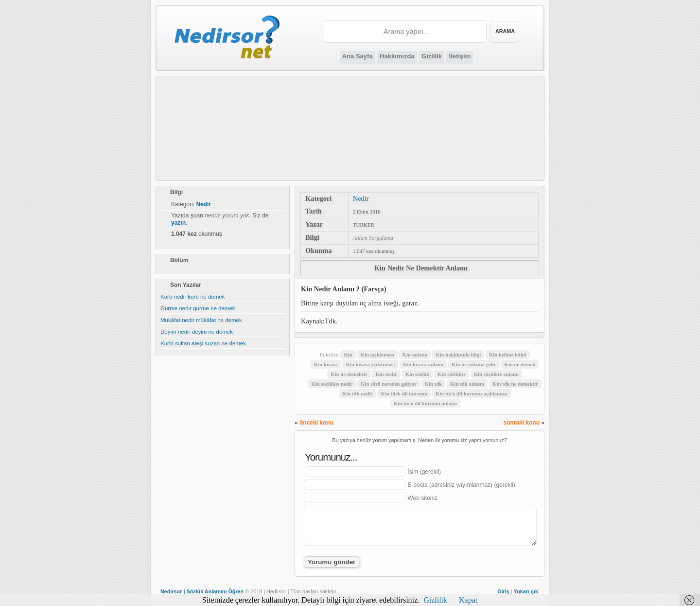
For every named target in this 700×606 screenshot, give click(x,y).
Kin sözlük (418, 374)
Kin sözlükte (452, 374)
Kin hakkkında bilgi (458, 355)
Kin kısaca (326, 364)
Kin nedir (386, 374)
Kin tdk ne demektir (515, 384)
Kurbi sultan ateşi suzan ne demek (203, 343)
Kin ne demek (520, 364)
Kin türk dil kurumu (404, 393)
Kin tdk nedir (358, 393)
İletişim (460, 56)
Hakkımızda (397, 56)
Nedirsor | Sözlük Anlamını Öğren (202, 591)
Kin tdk (434, 384)
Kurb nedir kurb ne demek (193, 297)
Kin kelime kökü (508, 355)
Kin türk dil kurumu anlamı (425, 403)
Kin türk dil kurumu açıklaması (472, 393)
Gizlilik (432, 56)
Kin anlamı (415, 355)
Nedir (361, 198)
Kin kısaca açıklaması (370, 364)
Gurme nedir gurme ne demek (198, 308)
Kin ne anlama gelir (474, 364)
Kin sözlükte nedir (332, 384)
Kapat (468, 600)
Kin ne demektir (349, 374)
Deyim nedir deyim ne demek (197, 332)
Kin (348, 355)
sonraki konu (521, 423)
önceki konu (316, 423)
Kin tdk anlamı (467, 384)
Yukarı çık (526, 591)
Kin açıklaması (377, 355)
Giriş (503, 591)
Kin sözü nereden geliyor (389, 384)
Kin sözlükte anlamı (496, 374)
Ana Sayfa (358, 56)
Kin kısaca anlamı (423, 364)
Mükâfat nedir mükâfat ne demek (201, 320)
